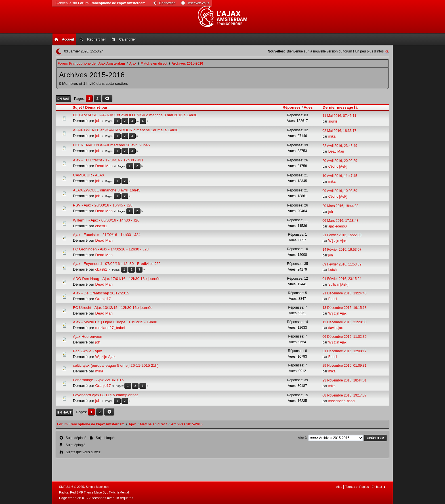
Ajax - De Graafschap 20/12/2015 (101, 293)
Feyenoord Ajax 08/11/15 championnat (105, 395)
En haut (64, 412)
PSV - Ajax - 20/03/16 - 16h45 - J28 (103, 205)
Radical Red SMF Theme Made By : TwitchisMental (94, 492)
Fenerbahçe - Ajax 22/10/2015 (98, 380)
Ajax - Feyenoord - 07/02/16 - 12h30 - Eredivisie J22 (117, 264)
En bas (63, 99)
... (138, 121)
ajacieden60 (338, 226)
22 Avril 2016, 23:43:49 (340, 146)
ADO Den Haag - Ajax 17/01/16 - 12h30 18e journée (117, 279)
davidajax (336, 328)
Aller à (302, 438)
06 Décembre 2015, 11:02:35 (344, 337)
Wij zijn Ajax (337, 241)
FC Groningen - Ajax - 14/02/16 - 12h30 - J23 (111, 249)
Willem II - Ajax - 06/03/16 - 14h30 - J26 (106, 220)
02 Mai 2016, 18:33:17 (339, 131)
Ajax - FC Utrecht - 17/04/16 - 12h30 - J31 (108, 160)
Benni (333, 299)
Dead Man (336, 151)
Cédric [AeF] (338, 166)
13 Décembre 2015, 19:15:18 (344, 308)
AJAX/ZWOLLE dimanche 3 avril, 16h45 (107, 190)
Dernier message (341, 107)
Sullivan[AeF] (338, 284)
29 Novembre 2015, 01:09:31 (344, 366)
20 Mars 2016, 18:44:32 (340, 206)
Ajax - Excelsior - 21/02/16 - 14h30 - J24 (107, 235)
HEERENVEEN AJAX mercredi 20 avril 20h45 (111, 145)
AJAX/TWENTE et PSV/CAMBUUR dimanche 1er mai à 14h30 (126, 130)
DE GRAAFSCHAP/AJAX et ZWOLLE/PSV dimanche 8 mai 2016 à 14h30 (135, 115)
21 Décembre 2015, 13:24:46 (344, 293)
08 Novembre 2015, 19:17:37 (344, 395)
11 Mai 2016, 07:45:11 (339, 116)
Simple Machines (97, 487)
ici (386, 51)
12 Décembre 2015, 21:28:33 (344, 322)
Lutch (332, 270)
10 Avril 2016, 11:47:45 (340, 176)
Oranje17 (103, 299)
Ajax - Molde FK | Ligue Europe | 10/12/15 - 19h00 (115, 322)
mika (332, 136)
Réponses (292, 107)
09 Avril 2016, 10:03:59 (340, 191)
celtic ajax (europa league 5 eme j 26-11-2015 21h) (116, 365)
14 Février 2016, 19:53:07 (342, 250)
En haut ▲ (379, 487)
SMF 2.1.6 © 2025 (72, 487)
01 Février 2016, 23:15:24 (342, 279)
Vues (308, 107)
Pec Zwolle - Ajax (87, 351)
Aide (339, 487)
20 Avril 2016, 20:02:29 (340, 161)
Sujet (77, 107)
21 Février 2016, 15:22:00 (342, 235)
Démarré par (96, 107)
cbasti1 (101, 226)
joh (98, 121)
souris (333, 121)
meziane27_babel (110, 328)
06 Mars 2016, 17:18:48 (340, 221)
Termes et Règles (357, 487)
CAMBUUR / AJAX (89, 175)
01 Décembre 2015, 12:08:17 (344, 351)
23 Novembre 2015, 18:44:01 (344, 380)
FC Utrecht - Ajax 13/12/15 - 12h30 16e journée (113, 308)
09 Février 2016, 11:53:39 (342, 264)
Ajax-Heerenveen (88, 337)
